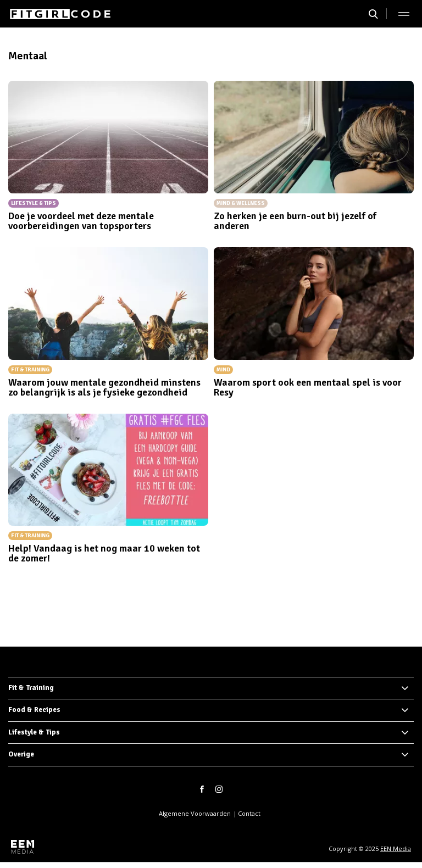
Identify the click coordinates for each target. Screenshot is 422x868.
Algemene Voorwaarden (195, 813)
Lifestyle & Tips (34, 732)
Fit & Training (31, 688)
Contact (249, 813)
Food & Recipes (34, 710)
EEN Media (396, 848)
